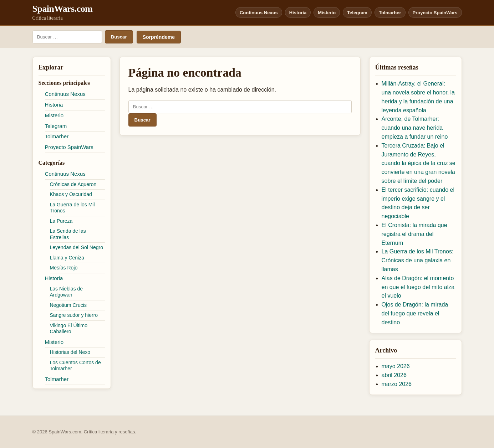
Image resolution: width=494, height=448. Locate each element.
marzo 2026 (397, 384)
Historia (298, 13)
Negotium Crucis (68, 305)
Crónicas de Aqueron (73, 184)
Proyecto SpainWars (435, 13)
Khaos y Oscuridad (71, 194)
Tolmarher (390, 13)
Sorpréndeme (159, 37)
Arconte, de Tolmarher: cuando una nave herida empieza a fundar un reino (415, 128)
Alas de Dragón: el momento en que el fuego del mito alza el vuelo (418, 287)
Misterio (327, 13)
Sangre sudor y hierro (74, 315)
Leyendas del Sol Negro (77, 247)
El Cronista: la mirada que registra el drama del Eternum (414, 234)
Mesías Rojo (64, 268)
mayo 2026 (396, 366)
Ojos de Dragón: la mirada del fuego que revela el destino (415, 313)
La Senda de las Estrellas (68, 234)
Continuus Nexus (259, 13)
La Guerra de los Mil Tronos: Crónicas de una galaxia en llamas (418, 260)
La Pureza (61, 221)
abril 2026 (394, 375)
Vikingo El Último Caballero (69, 329)
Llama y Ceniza (67, 258)
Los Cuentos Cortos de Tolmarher (75, 366)
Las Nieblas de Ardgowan (67, 292)
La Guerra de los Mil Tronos (72, 208)
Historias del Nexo (70, 352)
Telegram (357, 13)
